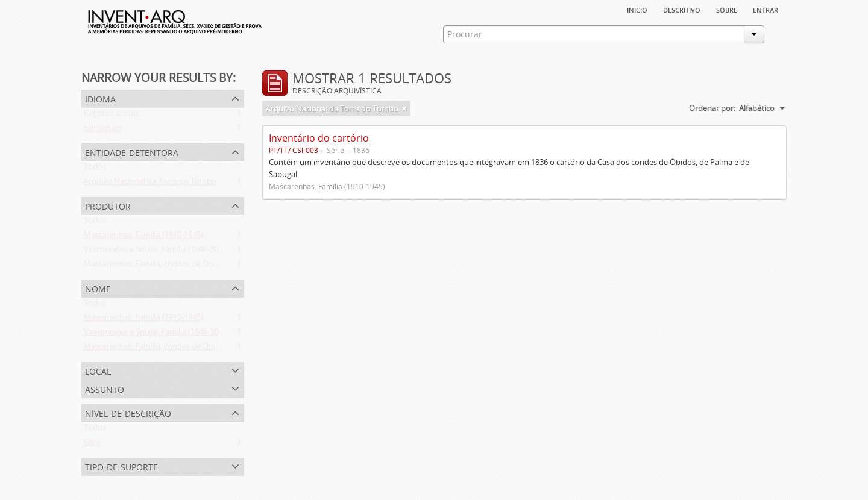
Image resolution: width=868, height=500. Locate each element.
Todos (95, 169)
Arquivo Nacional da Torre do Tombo (150, 184)
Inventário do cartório (319, 138)
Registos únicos (112, 116)
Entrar (766, 9)
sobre (727, 9)
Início (637, 9)
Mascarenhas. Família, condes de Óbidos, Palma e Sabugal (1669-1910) (209, 266)
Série (93, 445)
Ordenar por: (712, 108)
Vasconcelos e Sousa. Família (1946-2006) (156, 252)
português (102, 130)
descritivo (682, 9)
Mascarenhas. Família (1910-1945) (143, 237)
